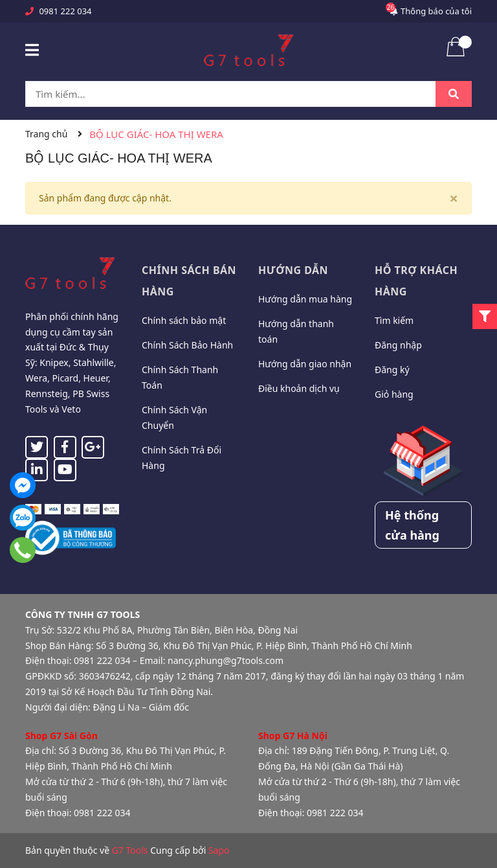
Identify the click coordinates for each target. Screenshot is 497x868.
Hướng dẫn (293, 270)
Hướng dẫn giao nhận (305, 364)
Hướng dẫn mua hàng (305, 299)
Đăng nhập (398, 345)
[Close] (454, 198)
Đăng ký (392, 370)
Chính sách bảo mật (184, 320)
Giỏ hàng (394, 394)
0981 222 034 (65, 11)
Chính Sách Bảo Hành (187, 345)
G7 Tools (130, 850)
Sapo (219, 850)
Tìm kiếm (394, 320)
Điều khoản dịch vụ (299, 388)
